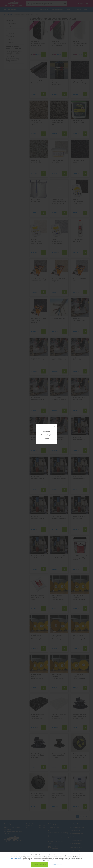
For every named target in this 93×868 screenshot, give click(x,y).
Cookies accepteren (40, 865)
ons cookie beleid (16, 859)
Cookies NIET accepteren (55, 865)
